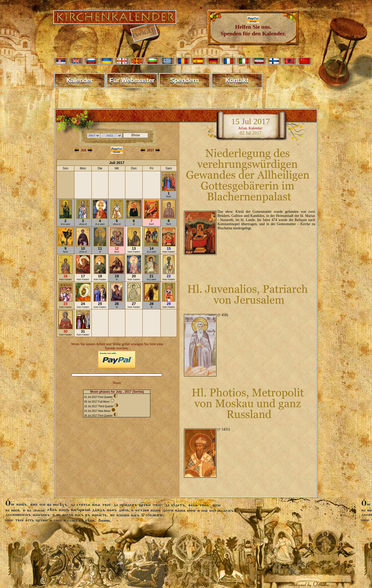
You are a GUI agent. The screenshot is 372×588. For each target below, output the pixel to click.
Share (117, 383)
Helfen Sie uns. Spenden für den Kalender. (253, 28)
